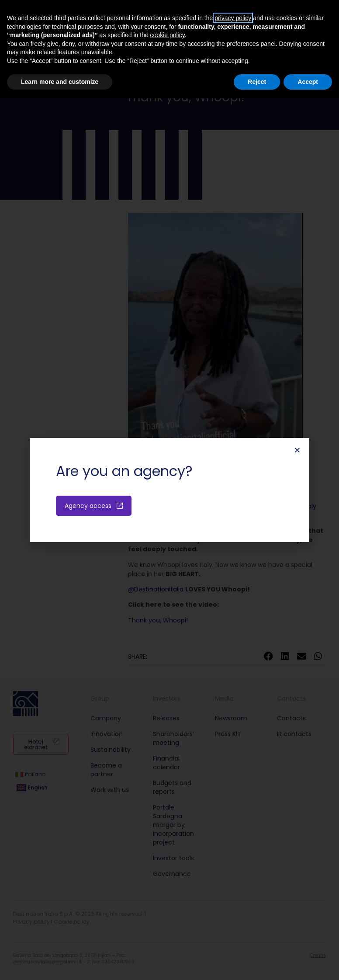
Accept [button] (308, 82)
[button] (297, 450)
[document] (169, 490)
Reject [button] (257, 82)
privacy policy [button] (233, 18)
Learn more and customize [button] (60, 82)
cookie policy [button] (168, 35)
